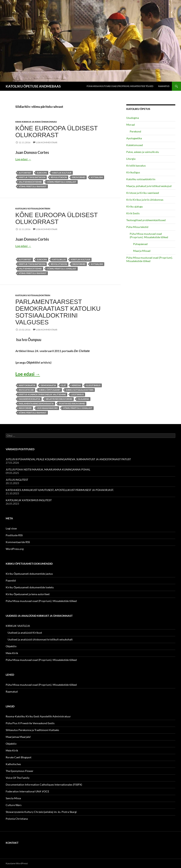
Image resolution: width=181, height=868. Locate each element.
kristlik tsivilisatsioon (32, 177)
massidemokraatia (29, 399)
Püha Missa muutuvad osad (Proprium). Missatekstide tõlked (120, 86)
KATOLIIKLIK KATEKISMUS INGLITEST (29, 500)
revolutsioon (59, 264)
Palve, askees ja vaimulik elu (143, 152)
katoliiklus (59, 259)
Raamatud (164, 86)
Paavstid (11, 580)
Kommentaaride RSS (18, 542)
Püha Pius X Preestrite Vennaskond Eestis (30, 723)
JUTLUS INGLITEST (17, 480)
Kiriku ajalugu (135, 206)
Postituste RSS (14, 535)
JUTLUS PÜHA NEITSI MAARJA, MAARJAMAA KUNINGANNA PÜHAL (48, 469)
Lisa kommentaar (47, 142)
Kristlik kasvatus (136, 166)
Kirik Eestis (133, 213)
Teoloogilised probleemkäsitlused (146, 220)
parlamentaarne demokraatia (36, 403)
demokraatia (48, 385)
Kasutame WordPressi (17, 863)
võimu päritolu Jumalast (62, 182)
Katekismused (135, 145)
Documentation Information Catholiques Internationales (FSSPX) (44, 785)
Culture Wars (14, 805)
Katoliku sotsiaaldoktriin (33, 209)
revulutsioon (59, 177)
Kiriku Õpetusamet (50, 390)
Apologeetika (134, 138)
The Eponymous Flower (20, 771)
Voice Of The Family (18, 778)
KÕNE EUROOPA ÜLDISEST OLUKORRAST (57, 132)
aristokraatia (27, 385)
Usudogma (133, 118)
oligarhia (83, 399)
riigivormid (79, 177)
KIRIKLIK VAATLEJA (18, 626)
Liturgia (131, 159)
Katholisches (13, 764)
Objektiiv (11, 646)
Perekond (135, 131)
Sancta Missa (13, 798)
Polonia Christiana (17, 819)
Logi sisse (11, 528)
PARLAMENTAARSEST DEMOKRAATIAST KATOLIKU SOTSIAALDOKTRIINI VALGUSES (58, 312)
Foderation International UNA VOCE (27, 791)
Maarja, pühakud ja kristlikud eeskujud (149, 186)
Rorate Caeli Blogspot (19, 757)
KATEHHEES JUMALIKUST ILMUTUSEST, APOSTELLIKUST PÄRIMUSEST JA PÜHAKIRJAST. (60, 490)
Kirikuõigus (133, 172)
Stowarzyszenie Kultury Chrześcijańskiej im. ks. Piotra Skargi (41, 812)
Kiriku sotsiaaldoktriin (80, 390)
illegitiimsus (93, 385)
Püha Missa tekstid (137, 227)
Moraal (131, 125)
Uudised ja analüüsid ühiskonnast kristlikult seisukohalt (40, 639)
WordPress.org (15, 549)
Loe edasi (23, 159)
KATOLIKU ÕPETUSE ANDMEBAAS (33, 86)
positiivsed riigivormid (72, 403)
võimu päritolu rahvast (33, 186)
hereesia (76, 385)
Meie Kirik (12, 653)
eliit (64, 385)
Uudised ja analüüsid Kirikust (25, 633)
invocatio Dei (26, 390)
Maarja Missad (142, 251)
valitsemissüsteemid (30, 182)
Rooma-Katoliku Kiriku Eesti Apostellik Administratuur (38, 716)
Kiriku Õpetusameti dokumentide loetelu (30, 587)
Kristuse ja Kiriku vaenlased (143, 193)
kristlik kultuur (62, 173)
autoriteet (25, 173)
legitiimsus (77, 394)
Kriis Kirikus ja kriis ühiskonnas (36, 122)
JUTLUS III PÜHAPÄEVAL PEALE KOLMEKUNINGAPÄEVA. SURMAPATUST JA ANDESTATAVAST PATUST (68, 459)
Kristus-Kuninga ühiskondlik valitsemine (42, 394)
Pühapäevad (140, 244)
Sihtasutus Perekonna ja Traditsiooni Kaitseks (32, 730)
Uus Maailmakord (47, 408)
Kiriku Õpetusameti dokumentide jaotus (29, 574)
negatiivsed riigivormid (59, 399)
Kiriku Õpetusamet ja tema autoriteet (28, 594)
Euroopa (42, 173)
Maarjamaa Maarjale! (18, 737)
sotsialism (97, 177)
